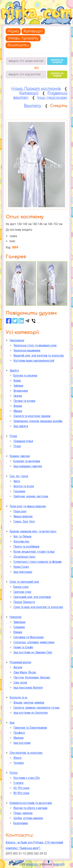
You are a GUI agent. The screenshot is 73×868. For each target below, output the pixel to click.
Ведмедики (21, 391)
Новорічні (15, 617)
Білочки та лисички (25, 376)
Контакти (18, 45)
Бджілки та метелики (27, 461)
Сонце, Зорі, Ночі (24, 521)
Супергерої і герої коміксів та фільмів (37, 562)
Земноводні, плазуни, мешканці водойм (38, 421)
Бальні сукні (21, 587)
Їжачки (18, 396)
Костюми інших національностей (34, 361)
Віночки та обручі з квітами (30, 808)
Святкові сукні (22, 592)
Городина (19, 491)
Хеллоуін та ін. (19, 697)
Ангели (18, 667)
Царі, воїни (20, 683)
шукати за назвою (57, 61)
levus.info (59, 864)
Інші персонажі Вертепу (28, 688)
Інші (12, 723)
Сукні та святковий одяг (24, 582)
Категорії (33, 31)
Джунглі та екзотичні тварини (32, 416)
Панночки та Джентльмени (30, 728)
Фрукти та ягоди (24, 486)
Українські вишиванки (27, 350)
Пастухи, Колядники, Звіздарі (32, 677)
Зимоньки (19, 622)
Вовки (17, 381)
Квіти (17, 481)
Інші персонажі (23, 572)
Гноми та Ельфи (23, 647)
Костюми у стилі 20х (27, 778)
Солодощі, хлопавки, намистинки (34, 642)
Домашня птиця (23, 441)
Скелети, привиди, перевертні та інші (36, 708)
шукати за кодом (57, 75)
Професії (19, 733)
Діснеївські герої (24, 557)
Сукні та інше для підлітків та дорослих (38, 607)
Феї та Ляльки (22, 536)
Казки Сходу (21, 567)
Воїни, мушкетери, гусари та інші (34, 552)
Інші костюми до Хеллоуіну (31, 713)
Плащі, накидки (23, 813)
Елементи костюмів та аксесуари (31, 803)
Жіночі (17, 758)
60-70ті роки (21, 788)
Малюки (18, 738)
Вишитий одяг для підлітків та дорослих (39, 356)
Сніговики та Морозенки (29, 637)
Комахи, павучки (20, 456)
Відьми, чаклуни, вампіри (29, 703)
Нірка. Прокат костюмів (36, 89)
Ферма (18, 406)
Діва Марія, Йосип (25, 672)
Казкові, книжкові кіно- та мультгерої (33, 531)
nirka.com (32, 864)
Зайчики (18, 386)
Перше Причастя (24, 602)
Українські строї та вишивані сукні (35, 345)
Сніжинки (19, 627)
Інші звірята (21, 426)
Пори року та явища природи (28, 506)
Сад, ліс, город (19, 476)
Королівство (21, 541)
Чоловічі (19, 763)
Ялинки (18, 632)
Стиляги (18, 783)
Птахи (13, 436)
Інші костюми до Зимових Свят (33, 652)
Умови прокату (23, 38)
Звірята (14, 370)
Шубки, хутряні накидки (28, 818)
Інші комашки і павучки (28, 466)
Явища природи (23, 516)
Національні (17, 340)
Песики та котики (24, 401)
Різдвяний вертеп (20, 662)
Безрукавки (21, 823)
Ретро (14, 773)
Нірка (13, 31)
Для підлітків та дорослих (26, 753)
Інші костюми (22, 743)
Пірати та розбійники (26, 547)
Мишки (18, 411)
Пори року (20, 511)
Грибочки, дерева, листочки (31, 496)
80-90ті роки (21, 793)
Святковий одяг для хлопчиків (32, 597)
